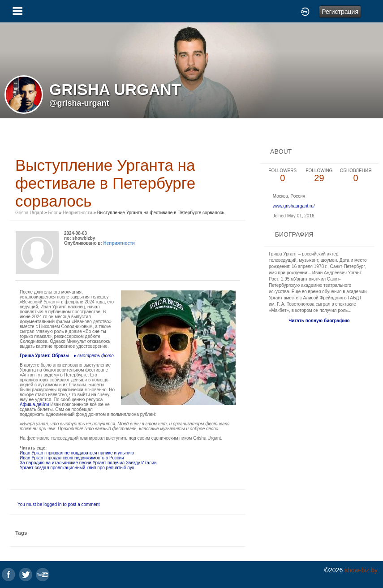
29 (319, 175)
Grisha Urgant (29, 213)
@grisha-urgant (79, 103)
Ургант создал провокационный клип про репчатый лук (77, 468)
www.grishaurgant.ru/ (294, 206)
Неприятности (77, 213)
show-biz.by (361, 570)
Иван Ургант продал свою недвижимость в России (72, 458)
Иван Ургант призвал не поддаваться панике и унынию (77, 453)
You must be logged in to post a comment (59, 504)
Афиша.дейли (34, 404)
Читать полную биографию (319, 321)
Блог (53, 213)
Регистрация (340, 12)
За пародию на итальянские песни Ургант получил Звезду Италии (88, 463)
